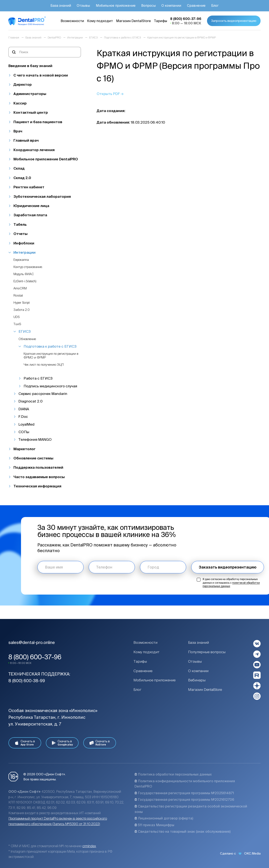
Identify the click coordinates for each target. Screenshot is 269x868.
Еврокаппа (21, 260)
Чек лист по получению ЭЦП (44, 365)
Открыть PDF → (110, 94)
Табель (20, 224)
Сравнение (143, 671)
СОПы (24, 432)
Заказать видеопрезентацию (228, 567)
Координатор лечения (34, 150)
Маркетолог (24, 449)
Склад (19, 168)
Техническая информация (37, 486)
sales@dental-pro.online (32, 642)
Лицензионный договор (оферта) (164, 818)
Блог (137, 689)
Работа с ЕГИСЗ (38, 378)
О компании (198, 671)
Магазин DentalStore (205, 689)
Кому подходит (146, 652)
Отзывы (195, 661)
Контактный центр (31, 112)
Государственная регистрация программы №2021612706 (184, 799)
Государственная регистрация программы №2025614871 (184, 793)
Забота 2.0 (22, 310)
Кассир (20, 103)
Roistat (18, 295)
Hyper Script (22, 303)
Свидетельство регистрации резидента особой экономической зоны (191, 809)
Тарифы (140, 661)
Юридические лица (31, 206)
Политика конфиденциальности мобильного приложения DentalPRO (185, 784)
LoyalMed (26, 424)
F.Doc (23, 416)
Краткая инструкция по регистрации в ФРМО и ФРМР (51, 356)
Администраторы (30, 94)
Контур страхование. (28, 267)
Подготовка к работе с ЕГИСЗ (50, 346)
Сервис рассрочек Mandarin (43, 394)
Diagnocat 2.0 (30, 401)
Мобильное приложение (154, 680)
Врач (18, 131)
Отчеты (20, 234)
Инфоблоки (24, 243)
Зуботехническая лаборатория (42, 196)
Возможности (145, 642)
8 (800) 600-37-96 (35, 657)
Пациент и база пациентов (38, 122)
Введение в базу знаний (30, 66)
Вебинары (197, 680)
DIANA (24, 409)
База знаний (198, 642)
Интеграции (24, 252)
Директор (23, 84)
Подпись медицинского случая (50, 386)
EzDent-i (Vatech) (25, 281)
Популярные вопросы (207, 652)
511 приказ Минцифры (154, 825)
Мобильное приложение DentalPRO (46, 159)
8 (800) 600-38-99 (27, 681)
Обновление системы (33, 458)
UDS (16, 317)
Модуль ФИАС (24, 274)
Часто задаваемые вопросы (39, 477)
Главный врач (26, 140)
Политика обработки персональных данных (173, 774)
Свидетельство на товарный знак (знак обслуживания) (183, 831)
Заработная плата (30, 215)
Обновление (27, 339)
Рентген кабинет (29, 187)
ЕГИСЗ (25, 331)
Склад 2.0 (22, 178)
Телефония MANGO (35, 439)
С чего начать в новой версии (41, 75)
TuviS (17, 324)
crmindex (89, 846)
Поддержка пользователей (38, 467)
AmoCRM (20, 288)
